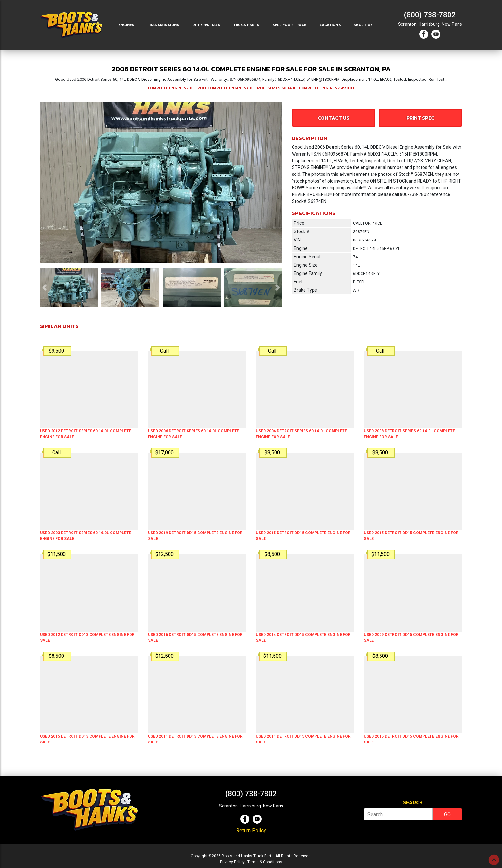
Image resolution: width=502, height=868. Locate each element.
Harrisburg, (430, 24)
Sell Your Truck (289, 25)
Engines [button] (126, 25)
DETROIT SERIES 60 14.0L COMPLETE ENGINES (293, 88)
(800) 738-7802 (430, 15)
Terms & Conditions (265, 862)
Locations (330, 25)
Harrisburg (250, 806)
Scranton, (408, 24)
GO (447, 814)
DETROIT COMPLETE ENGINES (218, 88)
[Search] (398, 814)
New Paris (452, 24)
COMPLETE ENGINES (167, 88)
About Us (363, 25)
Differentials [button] (206, 25)
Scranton (228, 806)
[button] (44, 288)
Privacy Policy (232, 862)
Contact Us (333, 118)
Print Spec (420, 118)
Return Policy (251, 830)
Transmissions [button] (164, 25)
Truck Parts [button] (246, 25)
